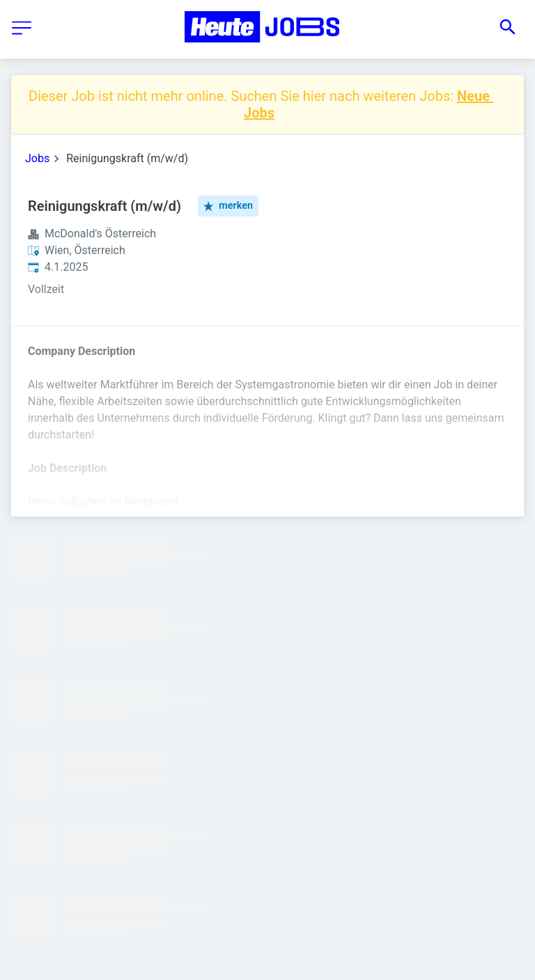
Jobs (37, 158)
